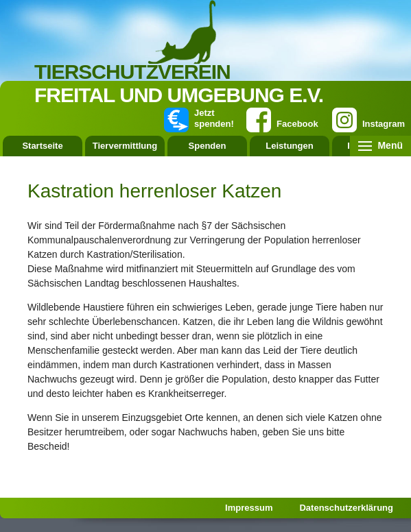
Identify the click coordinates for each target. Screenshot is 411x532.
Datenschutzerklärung (346, 508)
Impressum (249, 508)
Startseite (42, 146)
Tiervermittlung (125, 146)
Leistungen (289, 146)
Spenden (208, 146)
